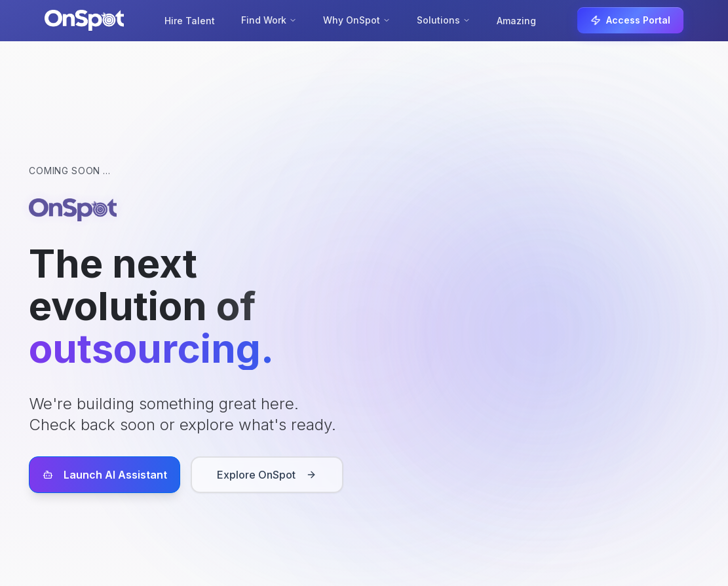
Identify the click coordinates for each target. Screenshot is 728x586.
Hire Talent (190, 21)
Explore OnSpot (267, 475)
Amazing (516, 21)
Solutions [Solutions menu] (444, 20)
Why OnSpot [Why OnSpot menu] (357, 20)
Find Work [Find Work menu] (269, 20)
